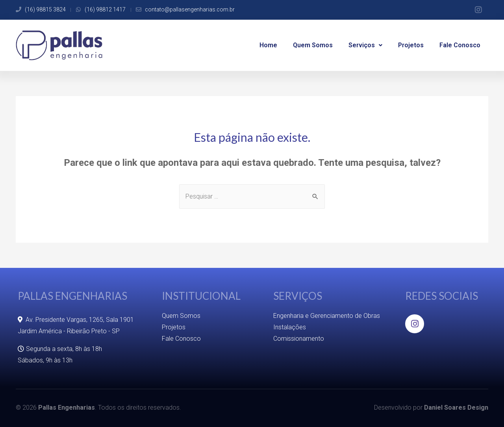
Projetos (411, 45)
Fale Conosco (460, 45)
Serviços (365, 45)
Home (268, 45)
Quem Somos (313, 45)
